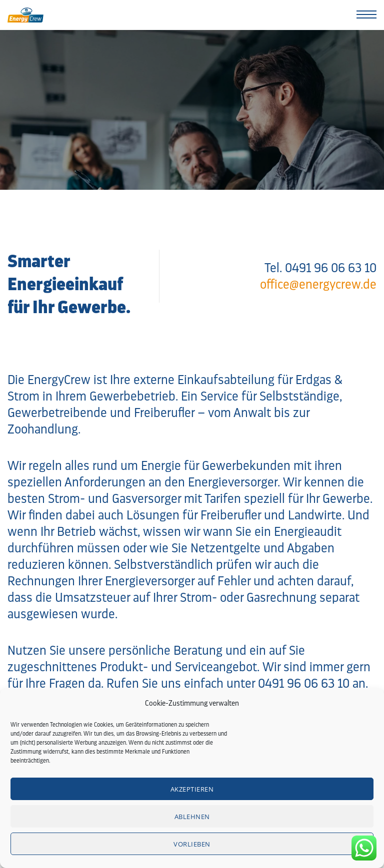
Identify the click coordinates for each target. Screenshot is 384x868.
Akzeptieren (192, 789)
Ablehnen (192, 817)
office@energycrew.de (318, 284)
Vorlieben (192, 844)
